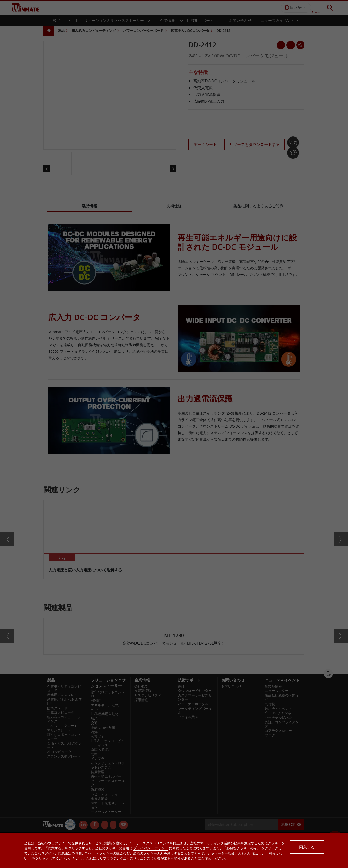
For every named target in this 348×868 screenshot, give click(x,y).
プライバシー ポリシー (151, 848)
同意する (307, 847)
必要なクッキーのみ (242, 848)
